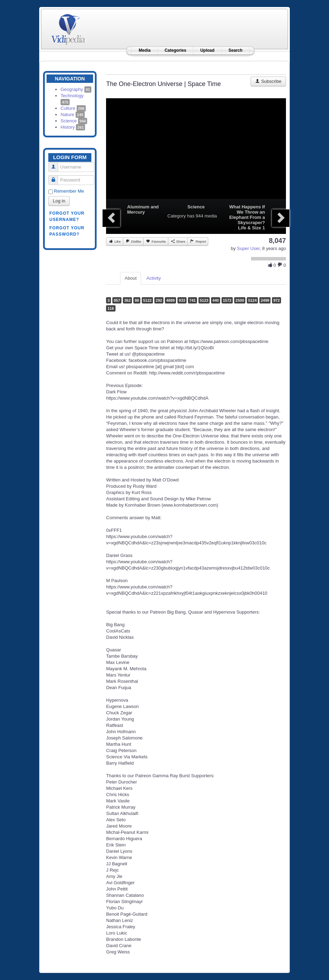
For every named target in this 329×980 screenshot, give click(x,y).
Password (56, 177)
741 (192, 300)
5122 (147, 300)
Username (56, 164)
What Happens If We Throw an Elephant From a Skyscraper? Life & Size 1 (247, 217)
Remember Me (69, 191)
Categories (175, 50)
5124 (252, 300)
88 (137, 300)
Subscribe (268, 81)
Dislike (133, 241)
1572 (227, 300)
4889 (170, 300)
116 (111, 308)
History (73, 127)
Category (177, 216)
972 (276, 300)
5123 (204, 300)
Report (198, 241)
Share (178, 241)
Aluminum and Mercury (143, 209)
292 (159, 300)
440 (216, 300)
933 (182, 300)
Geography (76, 89)
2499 (265, 300)
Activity (153, 278)
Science (74, 121)
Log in (59, 201)
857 (117, 300)
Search (236, 50)
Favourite (156, 241)
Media (145, 50)
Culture (73, 108)
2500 (240, 300)
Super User (248, 248)
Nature (73, 115)
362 (127, 300)
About (131, 278)
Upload (207, 50)
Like (115, 241)
